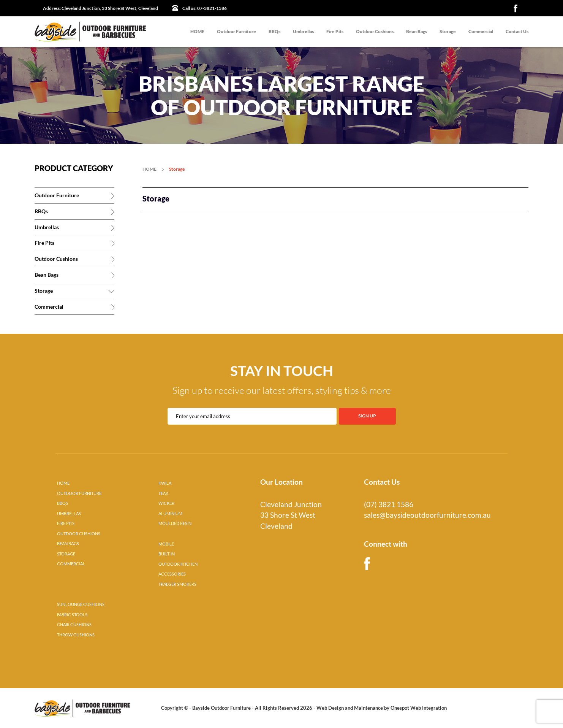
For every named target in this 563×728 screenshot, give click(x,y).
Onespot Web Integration (419, 708)
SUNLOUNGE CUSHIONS (81, 604)
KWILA (165, 483)
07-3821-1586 (205, 8)
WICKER (166, 503)
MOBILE (166, 544)
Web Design (330, 708)
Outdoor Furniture (236, 31)
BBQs (274, 31)
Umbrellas (303, 31)
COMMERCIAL (71, 564)
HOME (197, 31)
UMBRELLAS (69, 514)
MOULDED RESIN (175, 523)
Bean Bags (417, 31)
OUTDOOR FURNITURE (79, 493)
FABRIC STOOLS (72, 615)
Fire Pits (335, 31)
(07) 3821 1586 (389, 504)
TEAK (163, 493)
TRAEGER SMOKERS (177, 584)
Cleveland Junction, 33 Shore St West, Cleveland (100, 8)
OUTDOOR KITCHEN (178, 564)
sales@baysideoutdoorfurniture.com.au (427, 515)
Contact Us (517, 31)
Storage (448, 31)
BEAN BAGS (68, 544)
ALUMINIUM (170, 514)
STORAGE (66, 554)
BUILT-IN (167, 554)
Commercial (481, 31)
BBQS (62, 503)
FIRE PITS (66, 523)
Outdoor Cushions (375, 31)
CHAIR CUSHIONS (74, 625)
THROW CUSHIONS (76, 635)
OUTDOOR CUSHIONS (79, 534)
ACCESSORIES (172, 574)
